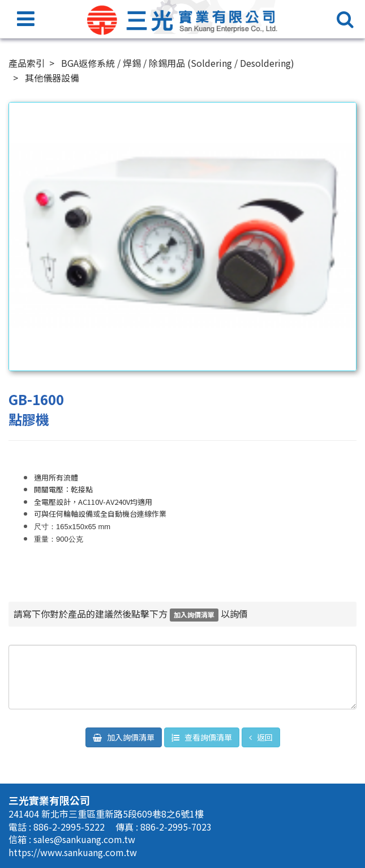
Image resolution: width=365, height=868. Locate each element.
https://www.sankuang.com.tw (73, 852)
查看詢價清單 (207, 737)
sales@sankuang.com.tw (84, 839)
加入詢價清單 (130, 737)
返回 (264, 737)
